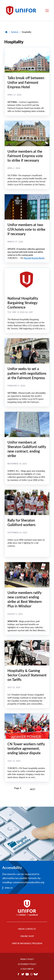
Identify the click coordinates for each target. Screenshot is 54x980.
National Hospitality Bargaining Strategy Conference (23, 303)
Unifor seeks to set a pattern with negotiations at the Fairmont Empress (27, 373)
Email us (9, 888)
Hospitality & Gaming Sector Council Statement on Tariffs (27, 675)
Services (15, 32)
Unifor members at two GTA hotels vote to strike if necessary (26, 229)
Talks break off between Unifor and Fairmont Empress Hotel (26, 82)
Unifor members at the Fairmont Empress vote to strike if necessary (25, 156)
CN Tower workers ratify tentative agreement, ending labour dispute (26, 748)
